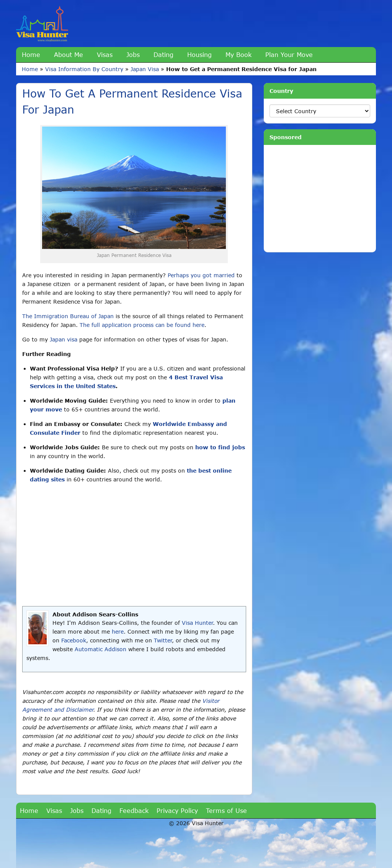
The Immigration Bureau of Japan (68, 316)
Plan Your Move (289, 54)
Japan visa (64, 339)
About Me (69, 54)
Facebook (74, 640)
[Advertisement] (134, 545)
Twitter (163, 640)
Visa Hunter (197, 623)
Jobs (133, 54)
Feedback (134, 810)
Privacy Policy (177, 810)
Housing (199, 54)
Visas (105, 54)
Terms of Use (226, 810)
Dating (163, 54)
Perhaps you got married (201, 275)
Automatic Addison (100, 649)
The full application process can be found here (142, 325)
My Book (238, 54)
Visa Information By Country (84, 69)
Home (31, 54)
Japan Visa (145, 69)
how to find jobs (220, 447)
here (118, 631)
